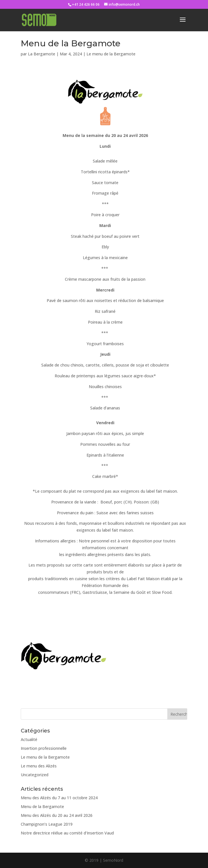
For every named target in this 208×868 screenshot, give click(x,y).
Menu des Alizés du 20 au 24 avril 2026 (57, 815)
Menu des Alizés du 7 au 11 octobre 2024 (59, 798)
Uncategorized (35, 775)
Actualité (29, 739)
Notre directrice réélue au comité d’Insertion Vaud (67, 833)
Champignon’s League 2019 (47, 824)
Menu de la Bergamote (42, 806)
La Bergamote (42, 54)
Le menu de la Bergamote (111, 54)
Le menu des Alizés (39, 766)
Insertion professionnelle (44, 748)
